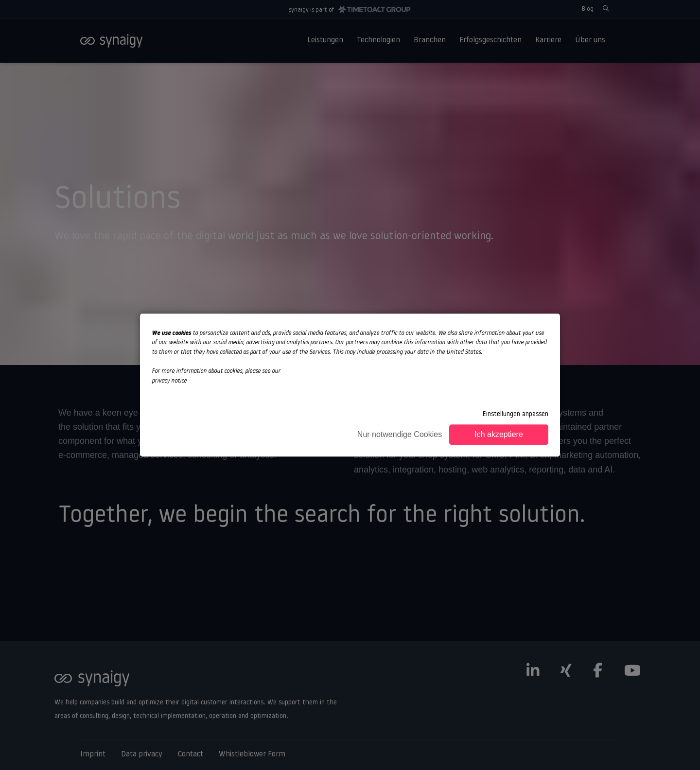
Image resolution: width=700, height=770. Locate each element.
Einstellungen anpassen (516, 414)
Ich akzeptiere (499, 434)
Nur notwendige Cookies (400, 434)
